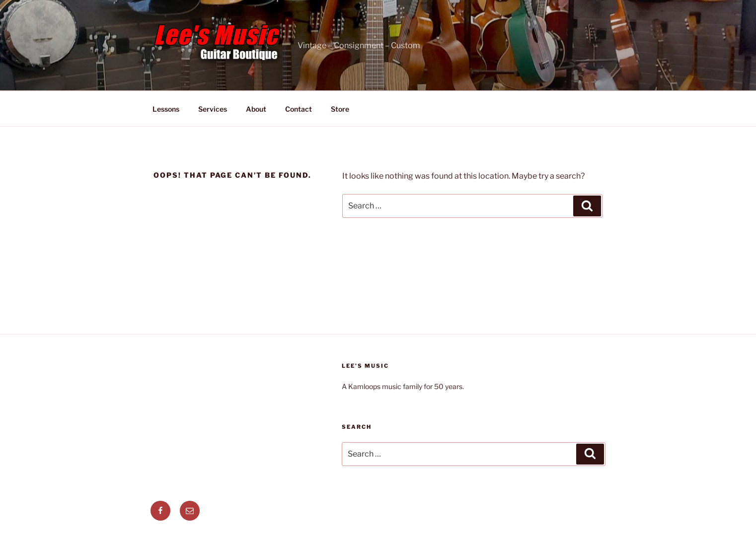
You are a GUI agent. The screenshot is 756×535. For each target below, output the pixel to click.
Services (213, 109)
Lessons (166, 109)
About (256, 109)
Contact (299, 109)
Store (340, 109)
